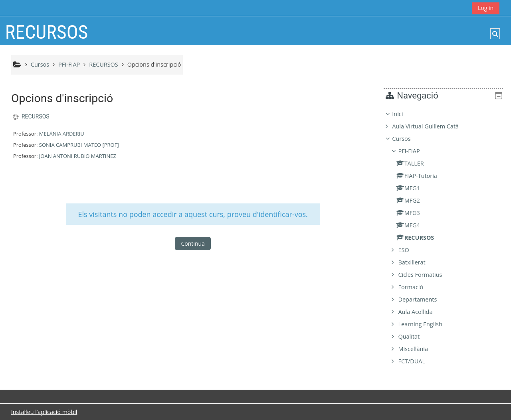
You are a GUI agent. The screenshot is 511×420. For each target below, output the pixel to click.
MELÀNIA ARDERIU (62, 134)
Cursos (407, 139)
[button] (495, 34)
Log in (486, 8)
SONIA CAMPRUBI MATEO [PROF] (79, 145)
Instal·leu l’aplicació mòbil (44, 412)
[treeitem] (446, 238)
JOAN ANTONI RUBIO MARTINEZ (78, 156)
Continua (193, 244)
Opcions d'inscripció (154, 64)
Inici (403, 114)
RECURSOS (36, 116)
